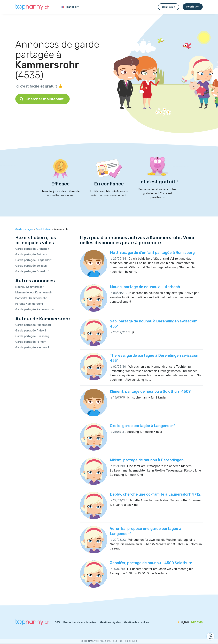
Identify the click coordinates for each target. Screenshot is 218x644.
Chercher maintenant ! (42, 99)
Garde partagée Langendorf (33, 260)
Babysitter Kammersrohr (31, 298)
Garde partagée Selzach (31, 266)
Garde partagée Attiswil (31, 330)
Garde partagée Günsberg (32, 336)
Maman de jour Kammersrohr (34, 292)
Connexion (169, 7)
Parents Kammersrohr (29, 304)
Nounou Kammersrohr (29, 287)
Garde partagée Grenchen (32, 249)
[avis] (183, 622)
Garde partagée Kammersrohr (35, 309)
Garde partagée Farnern (31, 342)
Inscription (193, 7)
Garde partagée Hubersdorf (33, 325)
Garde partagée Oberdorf (32, 271)
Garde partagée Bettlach (31, 254)
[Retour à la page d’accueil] (32, 7)
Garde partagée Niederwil (32, 347)
